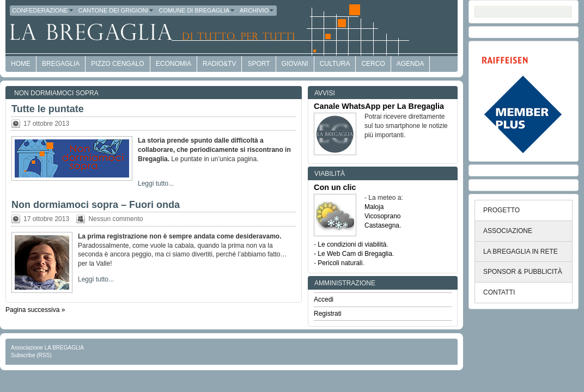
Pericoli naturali (340, 263)
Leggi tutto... (156, 183)
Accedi (324, 299)
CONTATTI (499, 292)
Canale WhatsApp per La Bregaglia (379, 106)
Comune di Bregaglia (197, 10)
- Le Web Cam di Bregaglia (353, 254)
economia (174, 64)
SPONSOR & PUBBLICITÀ (523, 272)
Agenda (410, 64)
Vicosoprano (383, 216)
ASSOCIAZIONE (508, 231)
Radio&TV (219, 64)
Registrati (328, 314)
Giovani (295, 64)
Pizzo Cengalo (117, 64)
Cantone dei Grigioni (117, 10)
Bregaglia (61, 64)
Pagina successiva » (35, 310)
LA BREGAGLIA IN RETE (521, 252)
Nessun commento (115, 219)
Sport (258, 64)
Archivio (257, 10)
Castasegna (382, 225)
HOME (21, 64)
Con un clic (335, 187)
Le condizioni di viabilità (352, 244)
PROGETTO (501, 210)
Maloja (374, 207)
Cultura (335, 64)
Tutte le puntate (48, 109)
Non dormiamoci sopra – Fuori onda (96, 205)
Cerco (373, 64)
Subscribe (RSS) (31, 355)
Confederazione (43, 10)
